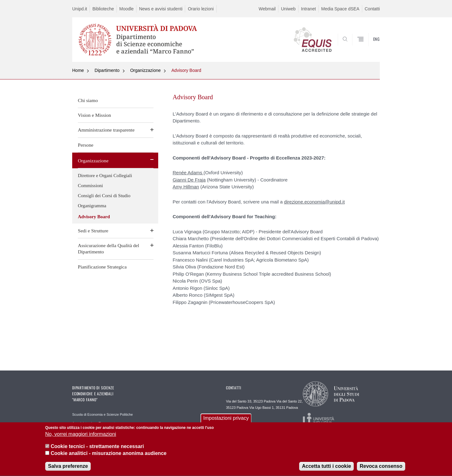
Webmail (267, 9)
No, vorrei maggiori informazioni (81, 437)
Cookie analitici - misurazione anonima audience (108, 456)
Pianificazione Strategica (102, 267)
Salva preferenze (68, 469)
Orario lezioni (201, 9)
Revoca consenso (381, 469)
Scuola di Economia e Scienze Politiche (102, 414)
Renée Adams (188, 173)
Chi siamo (88, 100)
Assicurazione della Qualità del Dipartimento (108, 249)
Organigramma (92, 206)
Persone (86, 145)
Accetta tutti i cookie (326, 469)
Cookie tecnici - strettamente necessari (97, 449)
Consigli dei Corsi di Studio (104, 196)
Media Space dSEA (340, 9)
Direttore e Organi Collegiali (105, 176)
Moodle (126, 9)
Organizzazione (145, 70)
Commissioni (90, 186)
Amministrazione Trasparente (95, 423)
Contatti (372, 9)
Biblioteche (103, 9)
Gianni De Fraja (189, 180)
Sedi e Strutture (93, 231)
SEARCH (369, 47)
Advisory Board (186, 70)
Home (78, 70)
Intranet (308, 9)
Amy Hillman (186, 187)
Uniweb (288, 9)
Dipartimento (107, 70)
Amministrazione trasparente (106, 130)
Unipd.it (80, 9)
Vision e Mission (94, 115)
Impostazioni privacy (226, 421)
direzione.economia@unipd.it (315, 202)
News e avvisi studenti (161, 9)
